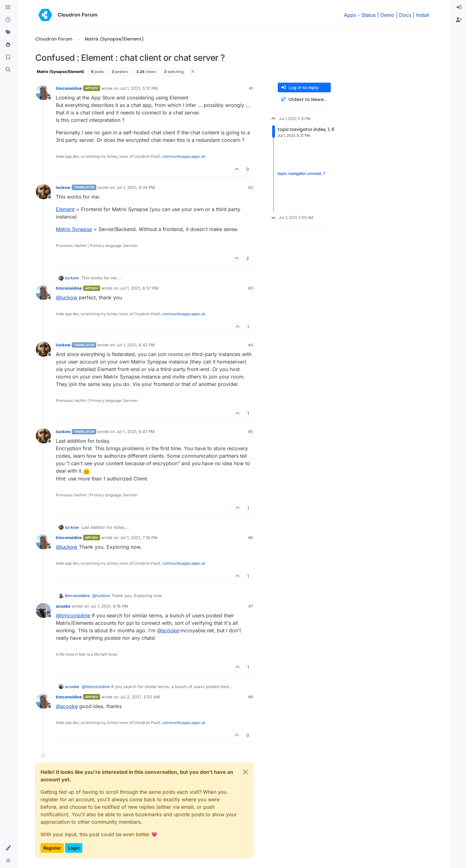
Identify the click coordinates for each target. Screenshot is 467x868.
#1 (251, 88)
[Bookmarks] (8, 57)
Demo (387, 15)
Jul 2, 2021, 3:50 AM (140, 697)
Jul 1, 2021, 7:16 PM (139, 538)
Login (74, 848)
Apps (350, 15)
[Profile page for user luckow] (43, 192)
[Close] (245, 772)
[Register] (459, 20)
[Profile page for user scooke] (43, 610)
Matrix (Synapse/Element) (60, 72)
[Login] (459, 7)
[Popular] (8, 45)
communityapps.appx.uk (184, 156)
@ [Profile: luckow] (67, 297)
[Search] (8, 70)
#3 (251, 288)
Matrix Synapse (74, 229)
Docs (405, 15)
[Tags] (8, 32)
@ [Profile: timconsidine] (73, 615)
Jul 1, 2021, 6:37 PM (139, 288)
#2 (251, 187)
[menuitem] (459, 7)
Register (52, 848)
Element (65, 209)
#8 (251, 697)
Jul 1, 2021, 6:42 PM (136, 345)
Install (423, 15)
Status (368, 15)
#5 (251, 432)
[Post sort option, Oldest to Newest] (304, 100)
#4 (251, 345)
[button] (8, 848)
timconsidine (69, 88)
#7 (251, 606)
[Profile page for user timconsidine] (43, 93)
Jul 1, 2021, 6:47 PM (135, 432)
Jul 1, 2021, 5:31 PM (139, 88)
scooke (63, 606)
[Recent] (8, 20)
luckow (63, 187)
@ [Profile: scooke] (168, 630)
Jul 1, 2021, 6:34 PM (136, 187)
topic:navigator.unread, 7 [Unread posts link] (301, 173)
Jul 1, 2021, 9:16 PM (109, 606)
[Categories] (8, 7)
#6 (251, 538)
